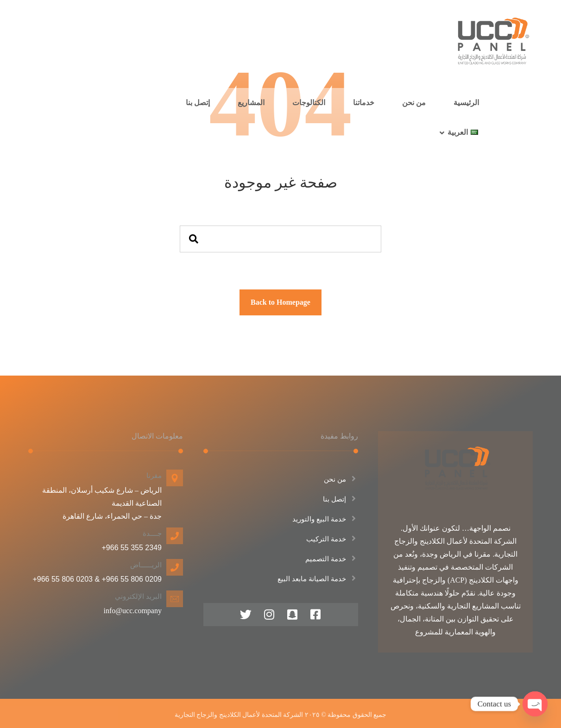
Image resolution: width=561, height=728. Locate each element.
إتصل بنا (340, 499)
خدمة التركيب (332, 539)
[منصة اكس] (246, 615)
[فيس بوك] (315, 615)
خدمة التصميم (332, 559)
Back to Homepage (280, 302)
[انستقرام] (269, 615)
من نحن (341, 479)
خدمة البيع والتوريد (325, 519)
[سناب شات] (292, 615)
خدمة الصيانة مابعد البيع (318, 579)
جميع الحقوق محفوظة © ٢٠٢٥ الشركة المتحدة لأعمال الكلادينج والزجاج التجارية (281, 715)
